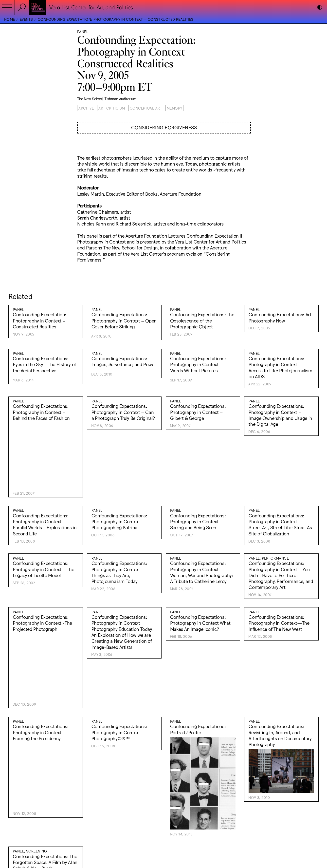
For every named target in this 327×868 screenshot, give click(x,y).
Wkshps (268, 815)
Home (10, 19)
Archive (86, 108)
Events (26, 19)
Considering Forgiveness (164, 127)
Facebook (173, 828)
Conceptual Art (146, 108)
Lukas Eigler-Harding (295, 815)
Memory (174, 108)
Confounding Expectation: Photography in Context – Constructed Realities (116, 19)
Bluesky (172, 832)
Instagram (174, 824)
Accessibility (176, 820)
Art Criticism (112, 108)
